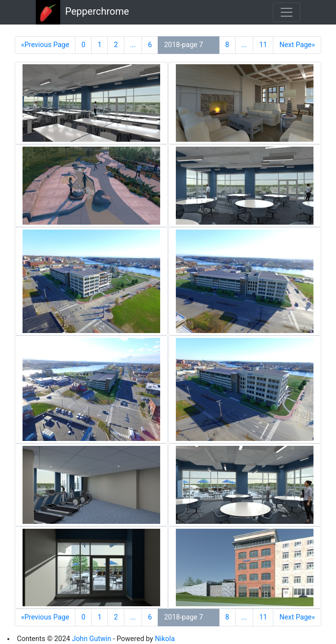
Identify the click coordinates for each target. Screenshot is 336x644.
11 (263, 45)
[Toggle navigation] (287, 12)
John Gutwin (92, 639)
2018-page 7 (184, 45)
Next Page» (297, 45)
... (133, 45)
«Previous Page (45, 45)
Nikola (165, 639)
